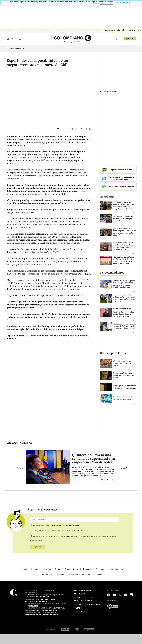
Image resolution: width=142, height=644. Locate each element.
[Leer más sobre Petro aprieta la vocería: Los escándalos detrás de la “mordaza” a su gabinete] (125, 314)
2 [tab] (68, 487)
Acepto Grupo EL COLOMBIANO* (56, 525)
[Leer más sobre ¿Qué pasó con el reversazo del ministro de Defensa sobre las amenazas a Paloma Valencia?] (125, 326)
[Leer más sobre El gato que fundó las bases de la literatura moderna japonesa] (125, 387)
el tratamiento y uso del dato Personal (49, 531)
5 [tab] (76, 487)
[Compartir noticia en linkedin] (90, 129)
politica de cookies (106, 4)
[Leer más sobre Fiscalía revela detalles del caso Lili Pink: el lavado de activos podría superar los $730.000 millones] (125, 246)
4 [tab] (74, 487)
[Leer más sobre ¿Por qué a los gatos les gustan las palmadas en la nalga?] (125, 363)
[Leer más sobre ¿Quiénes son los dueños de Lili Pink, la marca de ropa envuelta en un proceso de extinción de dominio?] (125, 260)
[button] (134, 213)
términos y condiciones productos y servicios (51, 525)
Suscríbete (130, 39)
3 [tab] (71, 487)
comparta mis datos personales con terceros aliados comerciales (74, 536)
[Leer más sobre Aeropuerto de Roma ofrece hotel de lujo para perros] (125, 398)
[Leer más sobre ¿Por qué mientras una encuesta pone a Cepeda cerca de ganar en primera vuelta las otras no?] (125, 232)
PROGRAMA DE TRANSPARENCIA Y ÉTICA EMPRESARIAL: (45, 608)
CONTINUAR (124, 3)
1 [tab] (66, 487)
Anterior (21, 468)
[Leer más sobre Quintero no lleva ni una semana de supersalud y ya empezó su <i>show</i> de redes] (94, 472)
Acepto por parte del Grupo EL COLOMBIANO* (58, 531)
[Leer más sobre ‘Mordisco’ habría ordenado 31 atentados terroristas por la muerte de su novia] (125, 219)
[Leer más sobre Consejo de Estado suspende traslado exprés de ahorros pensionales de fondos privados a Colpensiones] (125, 284)
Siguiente (124, 468)
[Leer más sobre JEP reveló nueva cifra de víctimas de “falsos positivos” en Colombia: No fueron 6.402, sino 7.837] (125, 298)
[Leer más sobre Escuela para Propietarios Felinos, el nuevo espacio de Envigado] (125, 375)
